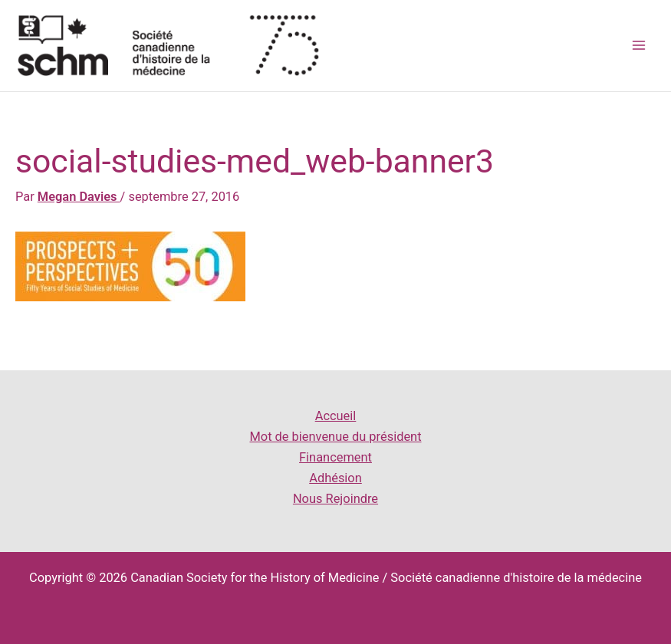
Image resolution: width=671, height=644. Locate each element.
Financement (335, 457)
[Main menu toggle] (638, 46)
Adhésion (335, 478)
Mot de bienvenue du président (335, 437)
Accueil (336, 416)
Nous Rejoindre (335, 499)
